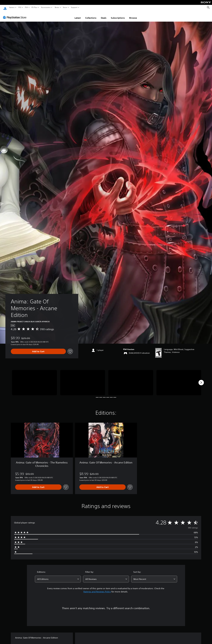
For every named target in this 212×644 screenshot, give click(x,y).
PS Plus (34, 7)
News (57, 7)
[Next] (201, 380)
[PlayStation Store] (15, 15)
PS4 (26, 7)
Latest (78, 15)
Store (65, 7)
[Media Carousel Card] (34, 380)
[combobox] (58, 576)
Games (12, 7)
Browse (133, 15)
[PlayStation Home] (5, 7)
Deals (104, 15)
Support (74, 7)
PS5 (20, 7)
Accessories (46, 7)
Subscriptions (118, 15)
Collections (91, 15)
